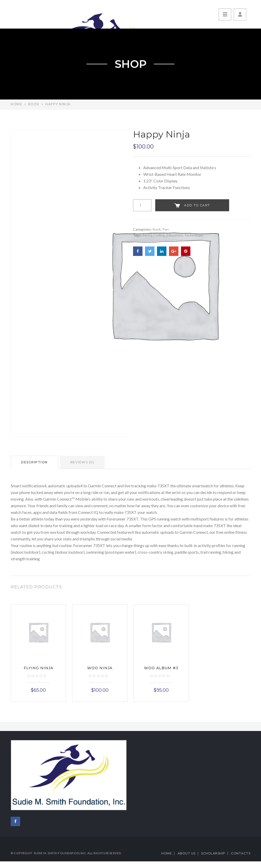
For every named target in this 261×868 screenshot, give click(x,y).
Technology (193, 235)
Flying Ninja (38, 668)
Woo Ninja (100, 668)
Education (174, 235)
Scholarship (213, 853)
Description (34, 462)
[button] (240, 14)
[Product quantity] (142, 205)
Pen (166, 229)
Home (16, 104)
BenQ (147, 235)
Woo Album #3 (161, 668)
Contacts (241, 853)
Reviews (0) (82, 462)
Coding (159, 235)
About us (187, 853)
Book (34, 104)
